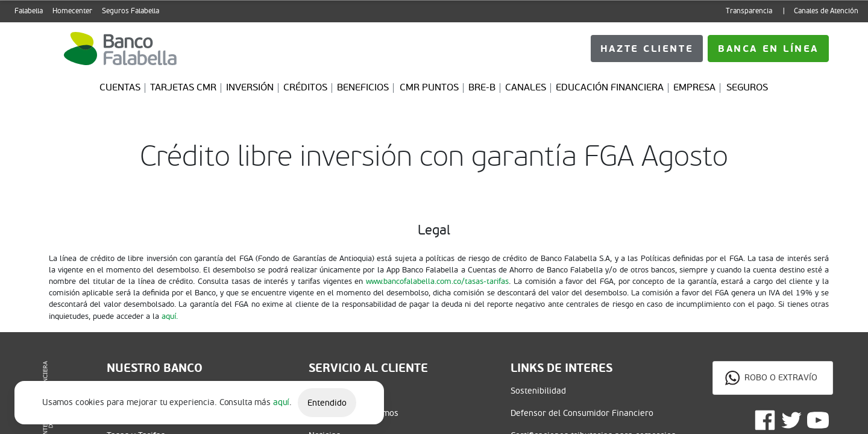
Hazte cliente (768, 49)
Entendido (327, 403)
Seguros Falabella (131, 11)
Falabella (29, 11)
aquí (281, 402)
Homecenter (72, 11)
